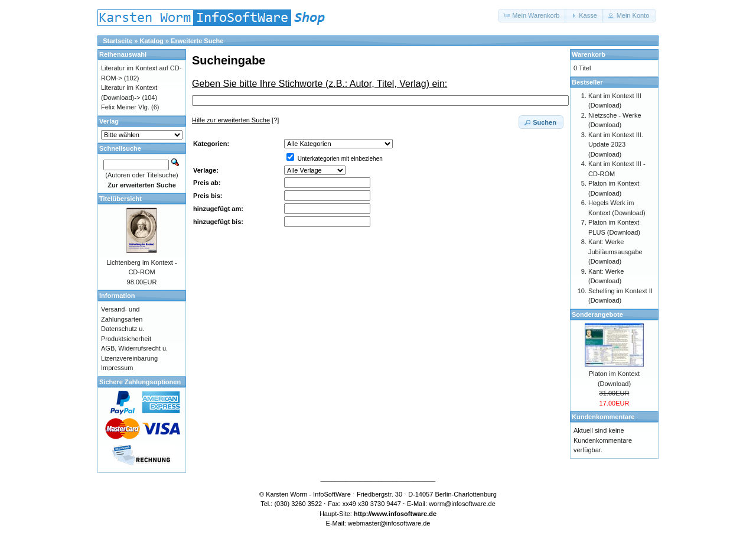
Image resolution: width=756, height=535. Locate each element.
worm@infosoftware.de (462, 504)
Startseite (118, 41)
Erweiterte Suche (197, 41)
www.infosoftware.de (405, 514)
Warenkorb (589, 54)
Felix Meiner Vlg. (125, 107)
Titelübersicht (120, 199)
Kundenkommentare (603, 417)
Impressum (117, 368)
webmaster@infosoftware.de (389, 523)
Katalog (152, 41)
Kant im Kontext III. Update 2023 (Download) (616, 145)
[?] (235, 120)
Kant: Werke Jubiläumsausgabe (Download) (615, 252)
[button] (532, 16)
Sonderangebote (597, 314)
